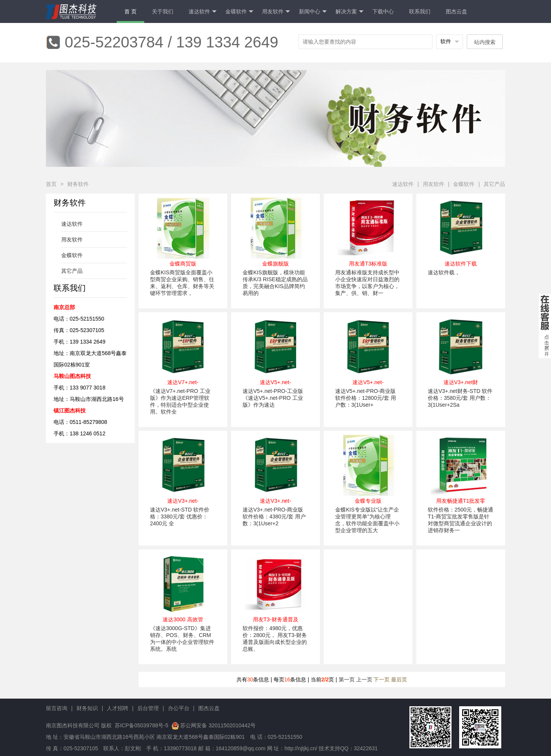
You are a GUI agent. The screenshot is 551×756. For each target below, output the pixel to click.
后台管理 (148, 708)
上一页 (364, 679)
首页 (51, 184)
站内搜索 (485, 42)
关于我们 (163, 11)
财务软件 (78, 184)
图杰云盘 (456, 11)
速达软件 (203, 12)
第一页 (347, 679)
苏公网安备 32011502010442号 (218, 725)
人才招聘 (117, 708)
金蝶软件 (464, 184)
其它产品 (494, 184)
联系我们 (420, 11)
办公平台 (179, 708)
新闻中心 (313, 12)
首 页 (130, 11)
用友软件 (276, 12)
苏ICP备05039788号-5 (141, 725)
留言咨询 (57, 708)
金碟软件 (239, 12)
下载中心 (383, 11)
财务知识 (87, 708)
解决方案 (350, 12)
